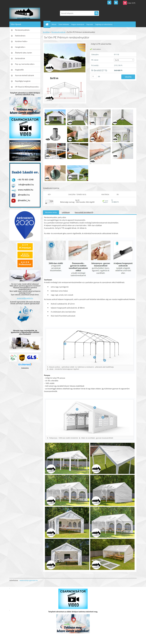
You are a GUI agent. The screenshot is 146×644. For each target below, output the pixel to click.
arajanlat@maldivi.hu (25, 298)
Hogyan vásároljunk (78, 24)
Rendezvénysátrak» (22, 30)
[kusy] (94, 76)
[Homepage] (48, 24)
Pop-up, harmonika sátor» (25, 64)
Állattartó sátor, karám (23, 53)
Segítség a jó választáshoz (104, 24)
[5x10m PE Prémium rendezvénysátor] (55, 110)
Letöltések (66, 212)
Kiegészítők (19, 70)
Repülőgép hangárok (23, 81)
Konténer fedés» (21, 41)
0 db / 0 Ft (131, 3)
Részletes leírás (51, 212)
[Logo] (25, 13)
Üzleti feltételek (64, 24)
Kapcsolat (90, 24)
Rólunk (54, 24)
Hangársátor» (20, 47)
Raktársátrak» (20, 36)
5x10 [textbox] (117, 60)
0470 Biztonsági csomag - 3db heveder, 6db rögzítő (77, 201)
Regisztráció (115, 3)
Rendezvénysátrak (58, 32)
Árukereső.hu (25, 368)
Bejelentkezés (99, 3)
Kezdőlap (46, 32)
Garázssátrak (20, 58)
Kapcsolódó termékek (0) (84, 212)
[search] (96, 13)
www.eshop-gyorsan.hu (29, 580)
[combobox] (124, 60)
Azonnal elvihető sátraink (25, 75)
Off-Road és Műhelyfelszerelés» (27, 87)
